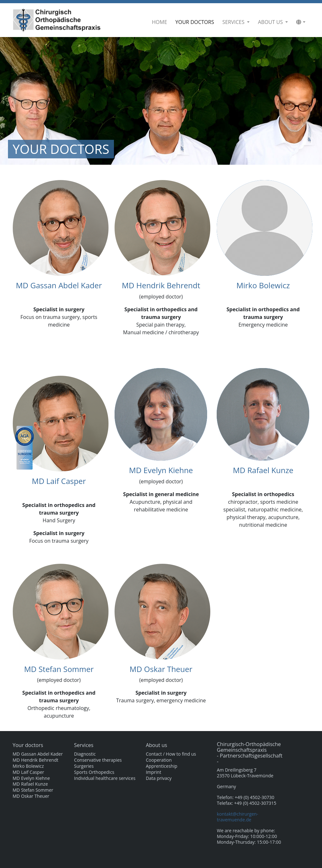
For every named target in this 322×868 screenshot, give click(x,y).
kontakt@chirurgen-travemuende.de (238, 817)
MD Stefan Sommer (59, 669)
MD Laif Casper (59, 481)
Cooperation (159, 760)
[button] (301, 22)
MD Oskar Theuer (161, 669)
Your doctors (196, 22)
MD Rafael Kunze (263, 470)
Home (160, 22)
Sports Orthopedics (94, 772)
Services (234, 22)
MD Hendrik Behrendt (161, 285)
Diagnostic (85, 754)
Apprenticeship (162, 766)
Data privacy (159, 778)
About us (271, 22)
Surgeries (84, 766)
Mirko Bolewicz (263, 285)
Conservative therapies (98, 760)
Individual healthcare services (105, 778)
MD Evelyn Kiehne (161, 470)
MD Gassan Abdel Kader (59, 285)
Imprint (154, 772)
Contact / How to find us (171, 754)
